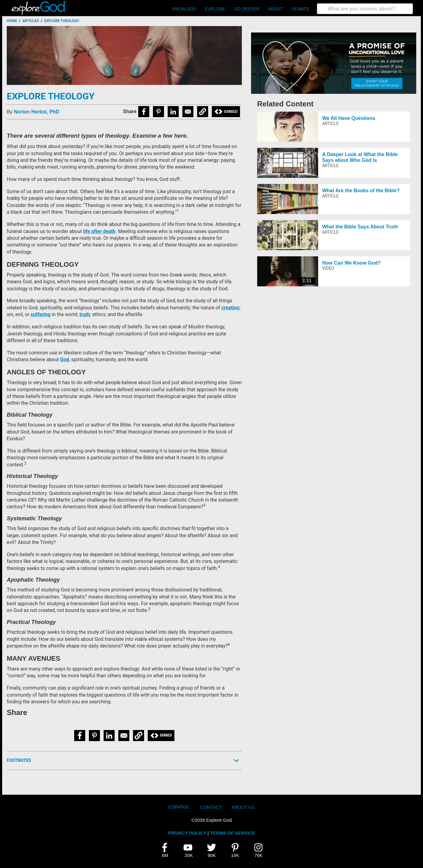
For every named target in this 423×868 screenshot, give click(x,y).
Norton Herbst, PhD (36, 112)
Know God (184, 9)
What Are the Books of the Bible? (361, 191)
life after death (99, 231)
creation (230, 308)
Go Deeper (247, 9)
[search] (365, 9)
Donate (301, 9)
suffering (41, 314)
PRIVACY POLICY (187, 833)
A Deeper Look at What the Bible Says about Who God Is (360, 157)
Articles (30, 21)
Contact (211, 807)
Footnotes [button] (19, 760)
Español (179, 807)
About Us (243, 807)
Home (12, 21)
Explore (215, 9)
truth (85, 314)
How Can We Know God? (351, 263)
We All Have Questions (349, 118)
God (65, 359)
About (275, 9)
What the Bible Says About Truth (360, 227)
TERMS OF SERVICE (232, 833)
